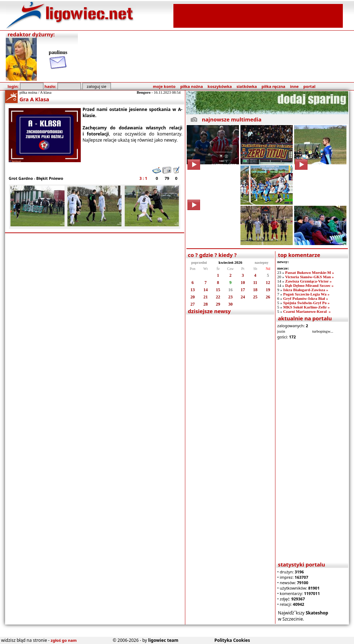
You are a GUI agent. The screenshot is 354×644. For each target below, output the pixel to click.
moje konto (164, 86)
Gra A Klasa (34, 99)
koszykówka (220, 86)
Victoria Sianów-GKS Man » (309, 277)
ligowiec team (163, 640)
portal (309, 86)
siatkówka (247, 86)
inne (294, 86)
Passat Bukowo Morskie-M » (309, 272)
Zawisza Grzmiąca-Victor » (308, 281)
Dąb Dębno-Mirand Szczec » (309, 285)
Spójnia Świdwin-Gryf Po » (307, 303)
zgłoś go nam (64, 640)
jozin (281, 331)
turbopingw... (323, 331)
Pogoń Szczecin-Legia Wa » (306, 294)
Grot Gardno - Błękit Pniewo (36, 178)
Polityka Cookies (232, 640)
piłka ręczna (274, 86)
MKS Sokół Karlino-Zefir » (307, 307)
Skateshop (317, 613)
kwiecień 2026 (230, 262)
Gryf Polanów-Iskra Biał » (306, 298)
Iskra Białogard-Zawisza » (306, 290)
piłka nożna (192, 86)
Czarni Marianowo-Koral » (307, 311)
